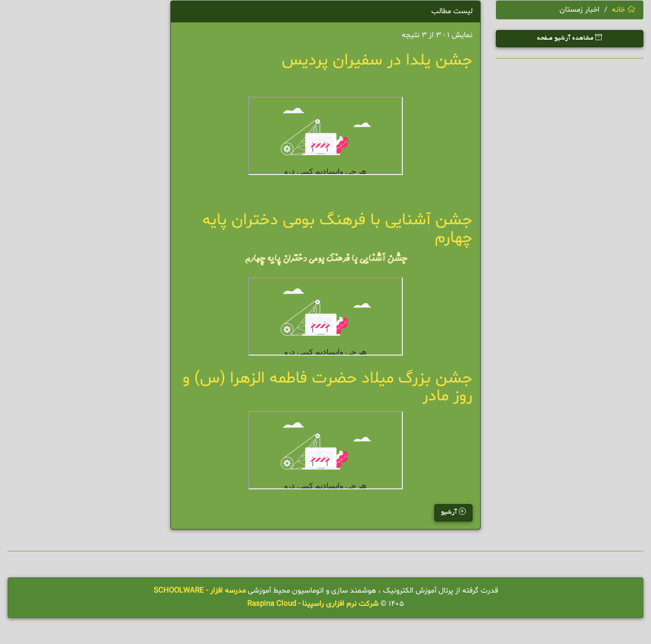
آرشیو (453, 512)
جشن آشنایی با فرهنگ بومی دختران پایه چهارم (337, 229)
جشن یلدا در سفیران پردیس (377, 61)
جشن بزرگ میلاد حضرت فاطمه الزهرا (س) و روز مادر (328, 387)
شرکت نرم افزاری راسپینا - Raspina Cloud (313, 604)
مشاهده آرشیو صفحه (570, 38)
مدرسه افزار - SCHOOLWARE (200, 591)
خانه (624, 10)
